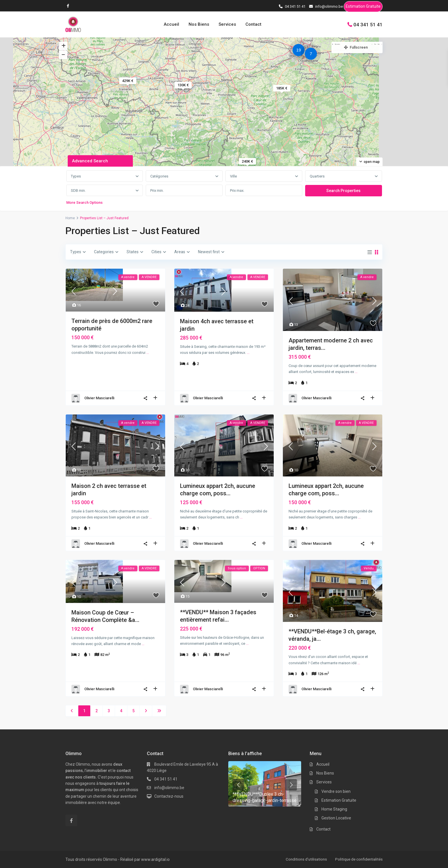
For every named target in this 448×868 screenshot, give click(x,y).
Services (227, 24)
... (148, 353)
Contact (253, 24)
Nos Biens (199, 24)
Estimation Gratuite (363, 7)
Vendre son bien (336, 791)
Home (70, 218)
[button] (312, 55)
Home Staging (334, 809)
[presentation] (238, 785)
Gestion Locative (336, 818)
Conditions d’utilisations (303, 859)
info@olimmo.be (169, 788)
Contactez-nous (169, 796)
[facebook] (69, 6)
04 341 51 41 (368, 24)
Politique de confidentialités (358, 859)
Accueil (171, 24)
